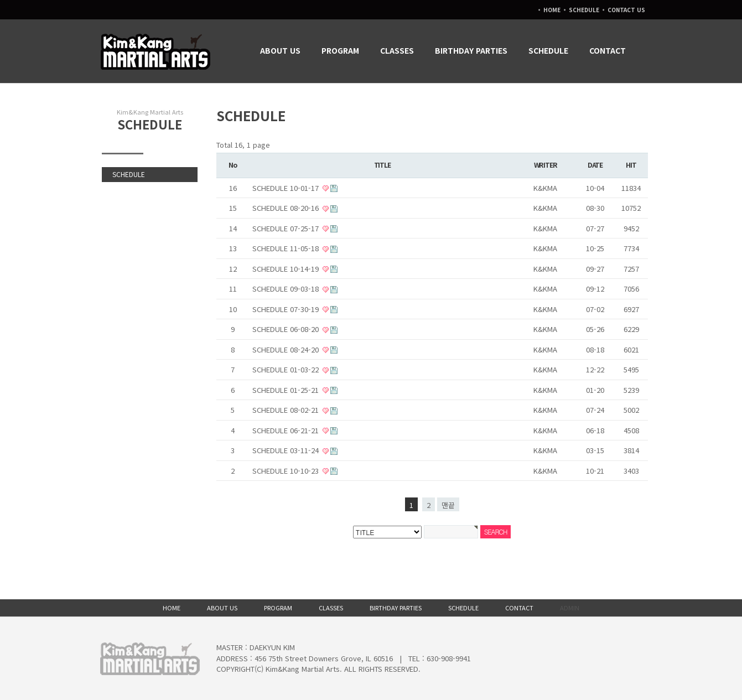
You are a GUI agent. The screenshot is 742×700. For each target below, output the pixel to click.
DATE (595, 165)
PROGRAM (343, 50)
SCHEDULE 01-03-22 (287, 369)
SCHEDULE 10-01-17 (287, 188)
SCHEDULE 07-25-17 (287, 228)
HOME (552, 10)
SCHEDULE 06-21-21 (287, 430)
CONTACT (610, 50)
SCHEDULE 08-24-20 (287, 349)
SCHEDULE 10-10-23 (287, 471)
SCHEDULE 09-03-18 (287, 289)
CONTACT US (626, 10)
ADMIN (570, 608)
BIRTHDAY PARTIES (473, 50)
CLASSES (399, 50)
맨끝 (448, 505)
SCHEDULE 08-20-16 (287, 208)
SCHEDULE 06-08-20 (287, 329)
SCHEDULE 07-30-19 (287, 309)
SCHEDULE (584, 10)
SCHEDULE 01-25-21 (287, 390)
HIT (631, 165)
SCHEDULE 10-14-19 (287, 269)
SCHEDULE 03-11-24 (287, 450)
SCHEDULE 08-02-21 (287, 410)
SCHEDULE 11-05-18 (287, 248)
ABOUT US (282, 50)
